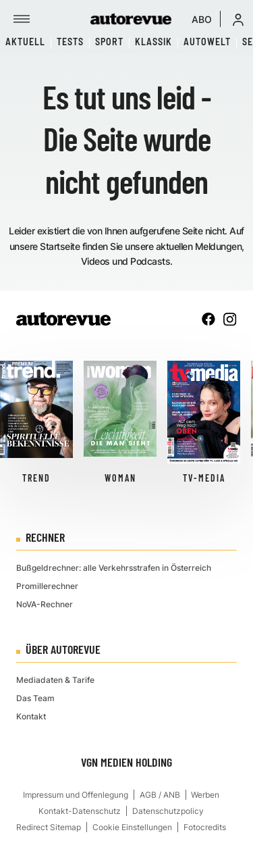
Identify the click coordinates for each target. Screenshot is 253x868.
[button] (238, 19)
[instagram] (230, 319)
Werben (205, 795)
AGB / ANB (160, 795)
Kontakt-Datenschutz (80, 811)
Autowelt (207, 42)
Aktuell (25, 42)
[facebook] (208, 319)
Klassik (153, 42)
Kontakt (31, 716)
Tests (70, 42)
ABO (202, 19)
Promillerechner (47, 586)
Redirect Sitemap (49, 827)
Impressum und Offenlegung (76, 795)
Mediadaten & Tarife (55, 680)
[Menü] (22, 19)
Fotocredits (205, 827)
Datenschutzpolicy (168, 811)
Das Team (35, 698)
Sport (109, 42)
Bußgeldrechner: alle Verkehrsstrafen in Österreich (114, 568)
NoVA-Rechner (45, 604)
